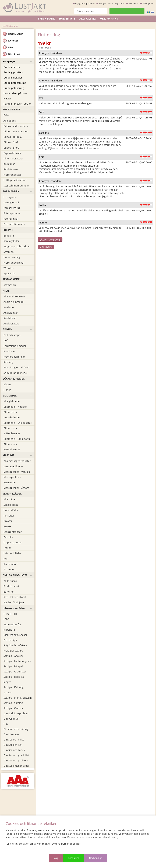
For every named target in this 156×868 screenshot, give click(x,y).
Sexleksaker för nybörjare (12, 627)
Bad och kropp (12, 335)
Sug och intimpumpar (16, 186)
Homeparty (67, 18)
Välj (56, 858)
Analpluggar (11, 313)
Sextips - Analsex (13, 656)
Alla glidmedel (12, 401)
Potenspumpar (12, 213)
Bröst (7, 115)
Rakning (8, 362)
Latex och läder (12, 553)
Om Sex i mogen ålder (16, 766)
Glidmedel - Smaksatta (17, 439)
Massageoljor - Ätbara (16, 488)
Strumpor (9, 569)
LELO (6, 619)
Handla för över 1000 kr (17, 104)
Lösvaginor (10, 197)
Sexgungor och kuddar (17, 246)
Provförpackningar (14, 357)
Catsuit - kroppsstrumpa (13, 540)
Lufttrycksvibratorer (15, 180)
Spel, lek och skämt (15, 597)
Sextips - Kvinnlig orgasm (14, 690)
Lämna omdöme (50, 240)
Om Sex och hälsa (14, 740)
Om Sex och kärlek (14, 750)
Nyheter (10, 41)
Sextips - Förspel (13, 666)
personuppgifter (71, 844)
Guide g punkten (13, 72)
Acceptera (74, 858)
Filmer (7, 390)
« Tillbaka (46, 247)
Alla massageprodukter (17, 461)
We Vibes (9, 268)
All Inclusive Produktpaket (11, 584)
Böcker (7, 384)
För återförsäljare (14, 602)
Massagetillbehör (14, 466)
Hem (3, 26)
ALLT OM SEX (88, 18)
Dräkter (8, 521)
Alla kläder (10, 499)
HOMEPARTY (13, 34)
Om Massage (11, 734)
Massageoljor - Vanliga (17, 472)
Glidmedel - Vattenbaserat (12, 447)
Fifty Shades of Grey (15, 645)
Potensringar (11, 219)
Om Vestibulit (11, 719)
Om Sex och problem (16, 760)
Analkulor (9, 307)
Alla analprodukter (14, 296)
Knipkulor (9, 164)
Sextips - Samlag (13, 703)
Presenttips (10, 640)
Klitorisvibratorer (13, 158)
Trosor (7, 548)
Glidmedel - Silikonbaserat (12, 431)
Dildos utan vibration (16, 131)
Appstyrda (10, 273)
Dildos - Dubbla (13, 137)
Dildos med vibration (16, 126)
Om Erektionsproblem (16, 713)
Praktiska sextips (13, 651)
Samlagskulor (11, 241)
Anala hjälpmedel (14, 302)
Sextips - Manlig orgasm (18, 698)
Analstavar (10, 318)
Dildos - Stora (11, 148)
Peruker (8, 526)
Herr (6, 559)
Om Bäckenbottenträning (16, 726)
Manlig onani (11, 202)
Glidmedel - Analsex (15, 407)
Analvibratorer (12, 323)
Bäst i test (11, 54)
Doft (6, 340)
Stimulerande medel (15, 373)
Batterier (9, 592)
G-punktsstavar (12, 153)
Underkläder (11, 510)
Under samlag (12, 257)
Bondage (9, 236)
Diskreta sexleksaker (15, 635)
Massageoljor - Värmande (12, 480)
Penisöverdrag (12, 208)
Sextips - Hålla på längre (14, 679)
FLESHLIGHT (10, 614)
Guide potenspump (15, 83)
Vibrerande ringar (14, 263)
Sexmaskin (10, 285)
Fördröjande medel (15, 346)
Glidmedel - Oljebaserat (17, 423)
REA (8, 47)
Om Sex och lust (13, 745)
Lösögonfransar (13, 532)
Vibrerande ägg (13, 175)
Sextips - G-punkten (15, 671)
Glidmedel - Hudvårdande (12, 415)
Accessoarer (11, 564)
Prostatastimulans (14, 224)
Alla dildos (10, 121)
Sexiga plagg (11, 505)
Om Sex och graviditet (16, 755)
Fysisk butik (46, 18)
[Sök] (91, 11)
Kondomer (10, 351)
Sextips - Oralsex (13, 708)
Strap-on (9, 252)
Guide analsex (12, 67)
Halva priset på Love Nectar (15, 96)
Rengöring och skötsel (16, 367)
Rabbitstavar (11, 169)
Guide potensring (14, 88)
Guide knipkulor (13, 78)
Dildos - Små (11, 142)
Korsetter (9, 516)
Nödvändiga (96, 858)
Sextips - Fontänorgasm (17, 661)
